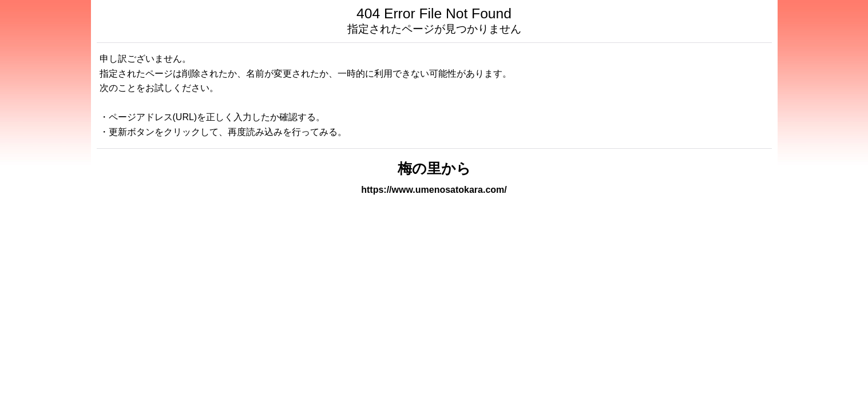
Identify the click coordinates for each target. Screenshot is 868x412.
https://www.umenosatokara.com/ (434, 190)
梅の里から (434, 169)
